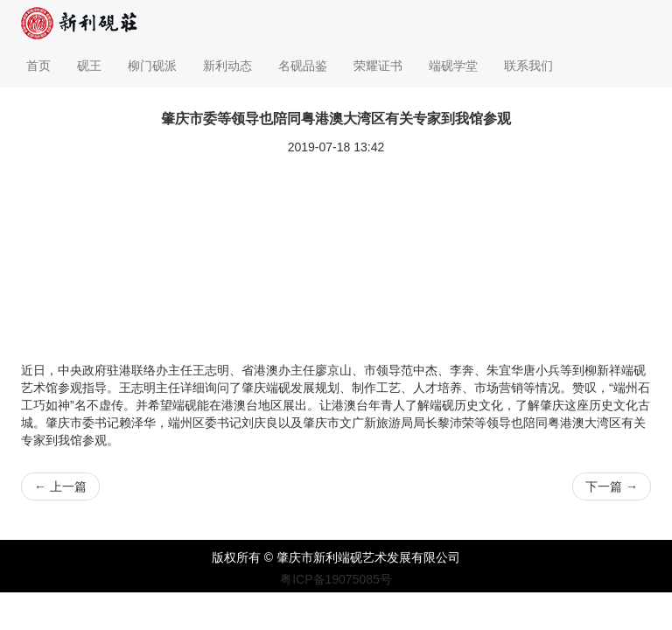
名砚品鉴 (303, 66)
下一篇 (612, 486)
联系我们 (528, 66)
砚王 (89, 66)
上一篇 (60, 486)
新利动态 (227, 66)
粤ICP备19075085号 (336, 579)
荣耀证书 (378, 66)
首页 (38, 66)
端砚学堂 (453, 66)
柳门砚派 (152, 66)
